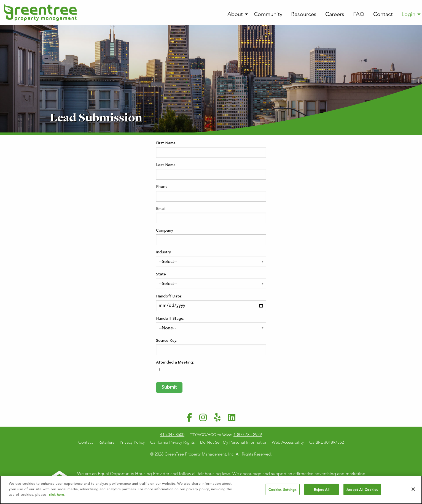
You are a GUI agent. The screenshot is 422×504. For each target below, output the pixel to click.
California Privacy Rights (172, 442)
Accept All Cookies (362, 489)
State (161, 275)
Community (268, 14)
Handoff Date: (169, 297)
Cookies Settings (283, 489)
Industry (163, 253)
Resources (304, 14)
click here (56, 494)
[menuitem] (236, 14)
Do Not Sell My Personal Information (234, 442)
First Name (166, 143)
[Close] (413, 489)
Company (165, 231)
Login (408, 14)
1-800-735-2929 (248, 434)
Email (161, 209)
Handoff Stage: (170, 319)
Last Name (166, 165)
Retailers (106, 442)
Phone (162, 187)
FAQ (359, 14)
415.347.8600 (172, 434)
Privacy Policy (132, 442)
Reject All (322, 489)
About (235, 14)
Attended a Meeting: (175, 363)
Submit (169, 388)
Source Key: (167, 341)
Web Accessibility (288, 442)
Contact (383, 14)
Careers (335, 14)
